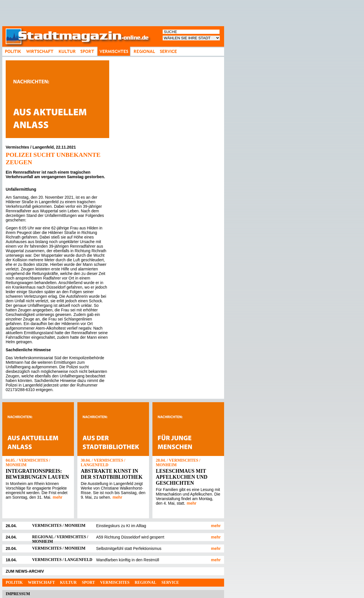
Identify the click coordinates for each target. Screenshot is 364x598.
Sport (88, 582)
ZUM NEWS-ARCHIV (25, 571)
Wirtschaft (41, 582)
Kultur (68, 582)
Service (170, 582)
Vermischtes (115, 582)
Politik (14, 582)
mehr (57, 497)
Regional (145, 582)
